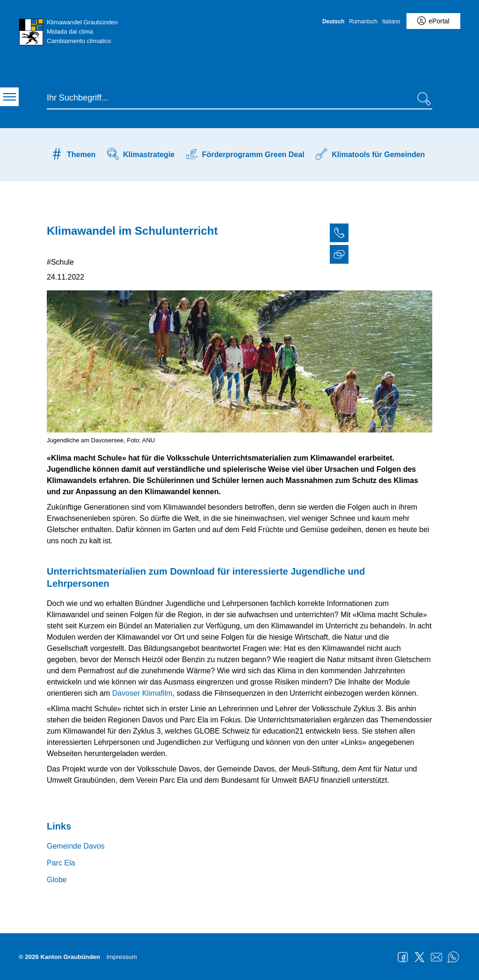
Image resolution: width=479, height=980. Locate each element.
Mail (436, 957)
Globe (57, 880)
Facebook (403, 957)
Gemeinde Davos (76, 846)
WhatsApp (453, 957)
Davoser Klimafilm (142, 693)
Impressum (121, 957)
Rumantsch (363, 22)
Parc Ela (61, 863)
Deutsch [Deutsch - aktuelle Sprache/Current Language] (333, 22)
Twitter (420, 957)
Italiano (391, 22)
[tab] (470, 234)
